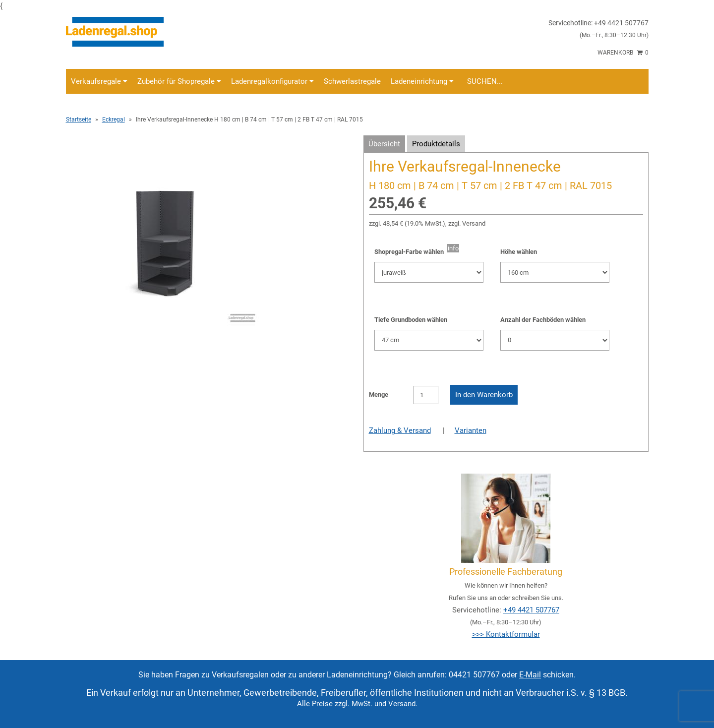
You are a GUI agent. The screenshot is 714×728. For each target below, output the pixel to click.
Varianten (471, 430)
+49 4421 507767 (531, 610)
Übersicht (384, 144)
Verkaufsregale (99, 81)
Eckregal (114, 120)
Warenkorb (623, 53)
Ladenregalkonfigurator (272, 81)
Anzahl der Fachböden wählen (543, 320)
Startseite (79, 120)
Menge (379, 394)
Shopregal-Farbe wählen (411, 252)
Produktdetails (436, 144)
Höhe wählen (519, 252)
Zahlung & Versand (400, 430)
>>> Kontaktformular (506, 634)
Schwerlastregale (352, 81)
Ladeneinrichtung (422, 81)
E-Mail (530, 675)
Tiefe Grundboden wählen (411, 320)
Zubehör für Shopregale (179, 81)
